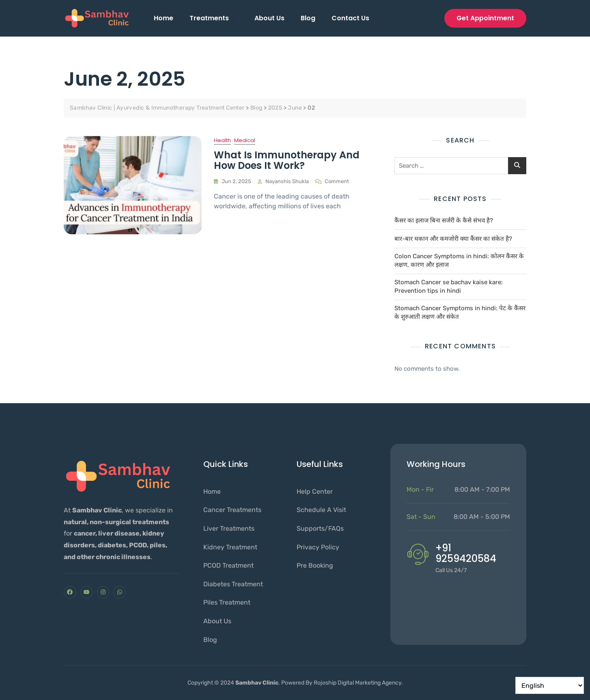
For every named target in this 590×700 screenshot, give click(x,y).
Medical (245, 140)
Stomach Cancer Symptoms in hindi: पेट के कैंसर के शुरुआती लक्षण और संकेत (460, 312)
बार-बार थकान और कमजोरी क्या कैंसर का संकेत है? (453, 239)
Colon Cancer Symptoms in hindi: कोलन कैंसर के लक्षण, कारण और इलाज (459, 260)
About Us (269, 18)
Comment (337, 181)
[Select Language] (550, 685)
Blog (308, 18)
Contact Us (350, 18)
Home (164, 18)
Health (222, 140)
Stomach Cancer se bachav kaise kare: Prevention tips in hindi (449, 286)
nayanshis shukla (287, 181)
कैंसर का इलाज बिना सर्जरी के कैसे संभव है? (444, 220)
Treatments (213, 18)
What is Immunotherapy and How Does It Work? (287, 160)
